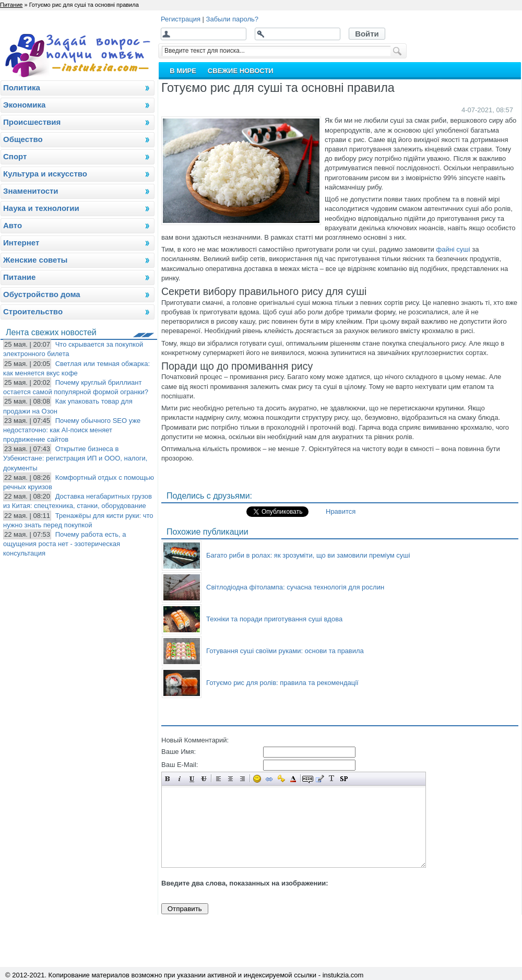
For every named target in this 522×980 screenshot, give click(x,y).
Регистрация (181, 19)
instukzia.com (343, 975)
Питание (11, 5)
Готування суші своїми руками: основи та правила (285, 651)
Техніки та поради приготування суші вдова (274, 619)
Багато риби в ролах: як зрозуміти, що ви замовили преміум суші (308, 555)
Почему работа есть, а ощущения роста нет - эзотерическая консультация (65, 544)
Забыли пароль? (232, 19)
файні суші (453, 249)
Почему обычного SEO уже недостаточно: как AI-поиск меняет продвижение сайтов (72, 430)
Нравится (341, 511)
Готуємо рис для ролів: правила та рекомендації (282, 683)
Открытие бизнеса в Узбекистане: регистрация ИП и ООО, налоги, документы (75, 458)
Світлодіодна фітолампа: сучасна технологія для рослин (295, 587)
